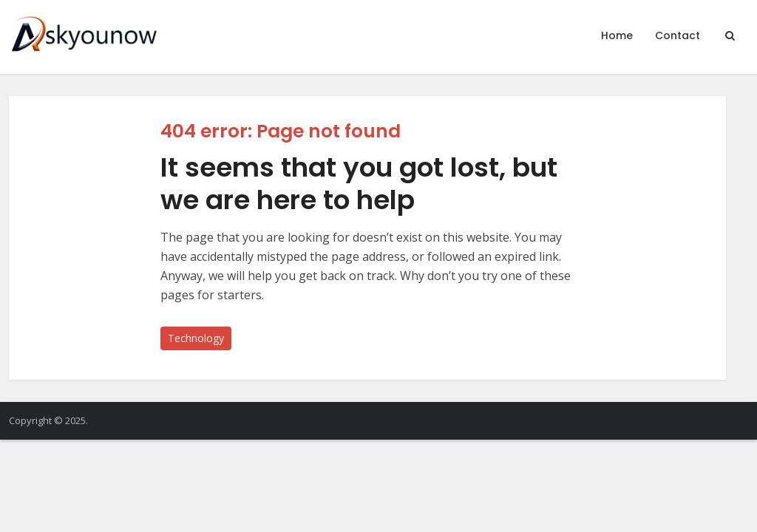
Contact (678, 35)
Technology (196, 338)
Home (617, 35)
